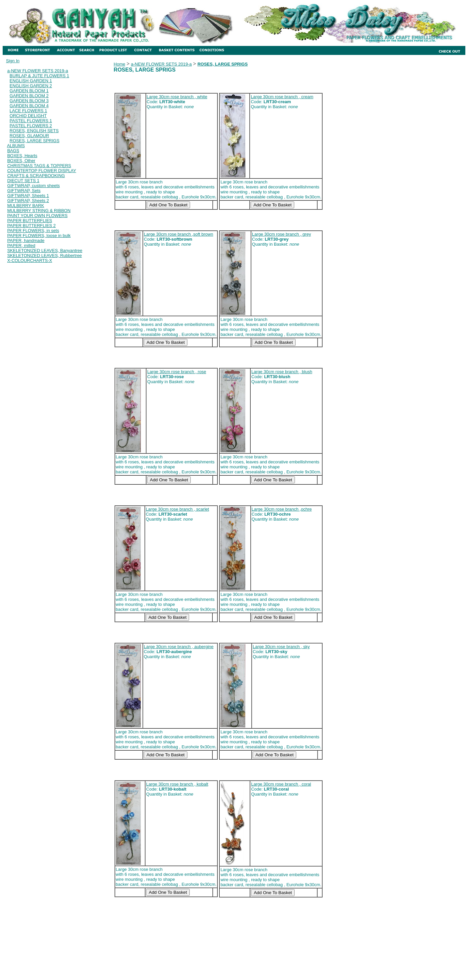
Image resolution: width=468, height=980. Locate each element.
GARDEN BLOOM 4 (29, 106)
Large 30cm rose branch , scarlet (177, 509)
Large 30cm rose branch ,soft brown (178, 234)
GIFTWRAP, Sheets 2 (28, 201)
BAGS (13, 151)
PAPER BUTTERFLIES (30, 221)
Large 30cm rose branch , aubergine (179, 647)
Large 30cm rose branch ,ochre (282, 509)
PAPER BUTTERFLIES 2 (32, 226)
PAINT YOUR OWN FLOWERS (37, 216)
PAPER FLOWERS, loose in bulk (39, 236)
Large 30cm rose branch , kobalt (177, 784)
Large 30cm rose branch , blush (282, 372)
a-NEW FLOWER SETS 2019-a (38, 71)
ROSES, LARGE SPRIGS (35, 141)
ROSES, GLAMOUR (29, 136)
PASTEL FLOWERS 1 (31, 121)
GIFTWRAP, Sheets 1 (28, 196)
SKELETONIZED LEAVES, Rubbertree (45, 255)
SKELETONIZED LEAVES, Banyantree (45, 250)
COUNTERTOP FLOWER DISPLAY (42, 171)
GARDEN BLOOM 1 (29, 91)
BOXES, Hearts (22, 156)
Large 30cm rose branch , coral (281, 784)
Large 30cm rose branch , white (177, 97)
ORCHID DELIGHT (28, 116)
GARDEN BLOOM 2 (29, 96)
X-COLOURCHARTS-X (30, 260)
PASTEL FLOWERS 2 (31, 126)
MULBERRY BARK (26, 206)
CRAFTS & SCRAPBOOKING (36, 176)
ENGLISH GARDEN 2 (31, 86)
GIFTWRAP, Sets (24, 191)
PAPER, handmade (26, 241)
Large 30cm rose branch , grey (281, 234)
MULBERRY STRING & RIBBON (39, 211)
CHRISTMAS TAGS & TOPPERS (39, 166)
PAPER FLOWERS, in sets (33, 231)
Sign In (13, 61)
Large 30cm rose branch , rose (177, 372)
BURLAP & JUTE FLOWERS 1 (39, 76)
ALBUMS (16, 146)
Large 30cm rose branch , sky (281, 647)
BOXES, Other (21, 161)
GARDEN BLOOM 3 (29, 101)
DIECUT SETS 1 (23, 181)
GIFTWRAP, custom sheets (34, 186)
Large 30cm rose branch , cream (282, 97)
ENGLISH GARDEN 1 (31, 81)
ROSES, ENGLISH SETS (34, 131)
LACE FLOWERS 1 (28, 111)
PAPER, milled (21, 245)
